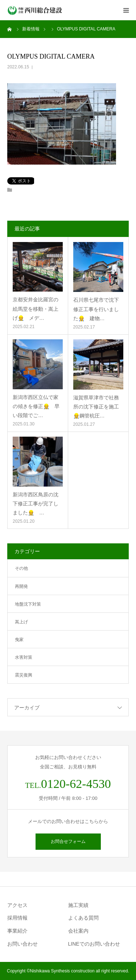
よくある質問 (83, 918)
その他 (21, 568)
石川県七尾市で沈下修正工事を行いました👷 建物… (96, 309)
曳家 (19, 640)
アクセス (17, 905)
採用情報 (17, 918)
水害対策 (24, 657)
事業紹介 (17, 931)
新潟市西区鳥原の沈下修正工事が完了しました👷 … (36, 504)
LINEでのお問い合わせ (94, 944)
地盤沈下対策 (28, 604)
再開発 (21, 586)
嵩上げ (21, 622)
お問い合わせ (22, 944)
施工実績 (78, 905)
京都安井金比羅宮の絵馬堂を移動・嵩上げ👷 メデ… (36, 309)
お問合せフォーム (68, 841)
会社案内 (78, 931)
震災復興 (24, 675)
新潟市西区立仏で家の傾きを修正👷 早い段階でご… (36, 406)
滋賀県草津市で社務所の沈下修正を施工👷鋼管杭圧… (96, 407)
